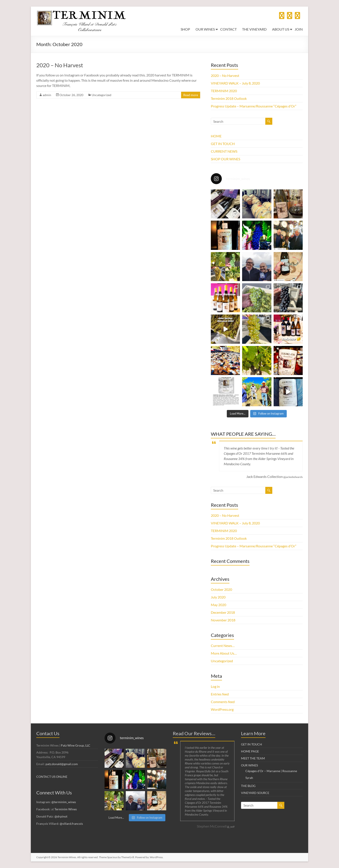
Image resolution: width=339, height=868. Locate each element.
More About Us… (224, 653)
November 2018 (223, 620)
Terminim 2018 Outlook (229, 98)
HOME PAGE (250, 751)
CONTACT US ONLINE (52, 777)
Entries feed (220, 694)
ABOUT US (281, 29)
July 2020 (218, 597)
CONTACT (228, 29)
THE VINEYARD (254, 29)
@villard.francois (71, 824)
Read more (191, 95)
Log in (215, 686)
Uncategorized (101, 95)
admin (47, 95)
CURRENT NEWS (224, 151)
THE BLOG (248, 786)
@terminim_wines (64, 802)
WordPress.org (222, 709)
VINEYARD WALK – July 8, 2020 (235, 83)
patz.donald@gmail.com (62, 764)
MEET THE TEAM (253, 758)
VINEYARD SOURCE (255, 793)
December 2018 (223, 612)
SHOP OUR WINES (225, 159)
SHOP (185, 29)
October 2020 (221, 589)
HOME (216, 136)
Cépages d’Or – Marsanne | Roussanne (271, 771)
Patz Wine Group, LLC (76, 745)
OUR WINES (205, 29)
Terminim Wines (66, 809)
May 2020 (218, 605)
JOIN (299, 29)
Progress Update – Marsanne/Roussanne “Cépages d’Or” (254, 106)
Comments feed (223, 702)
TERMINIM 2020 (224, 91)
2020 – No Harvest (60, 65)
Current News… (223, 646)
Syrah (249, 778)
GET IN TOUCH (223, 144)
